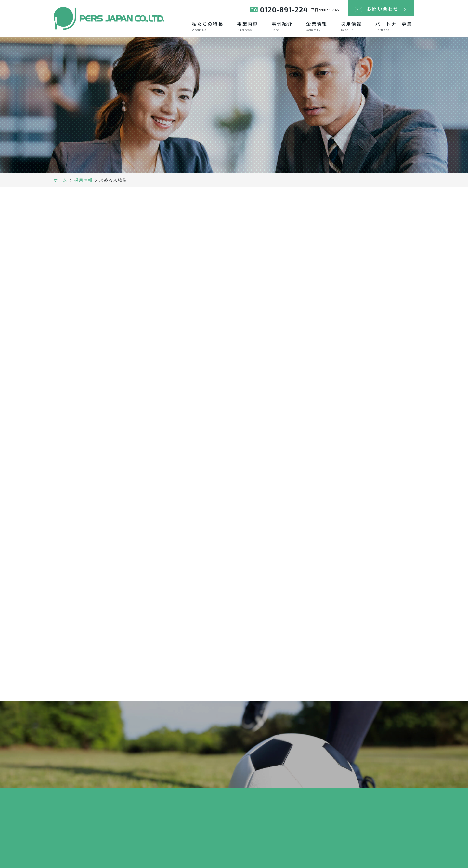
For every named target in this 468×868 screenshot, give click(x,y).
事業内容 (248, 27)
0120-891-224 (284, 10)
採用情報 (351, 27)
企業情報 (317, 27)
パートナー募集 (394, 27)
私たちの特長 (208, 27)
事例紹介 (282, 27)
